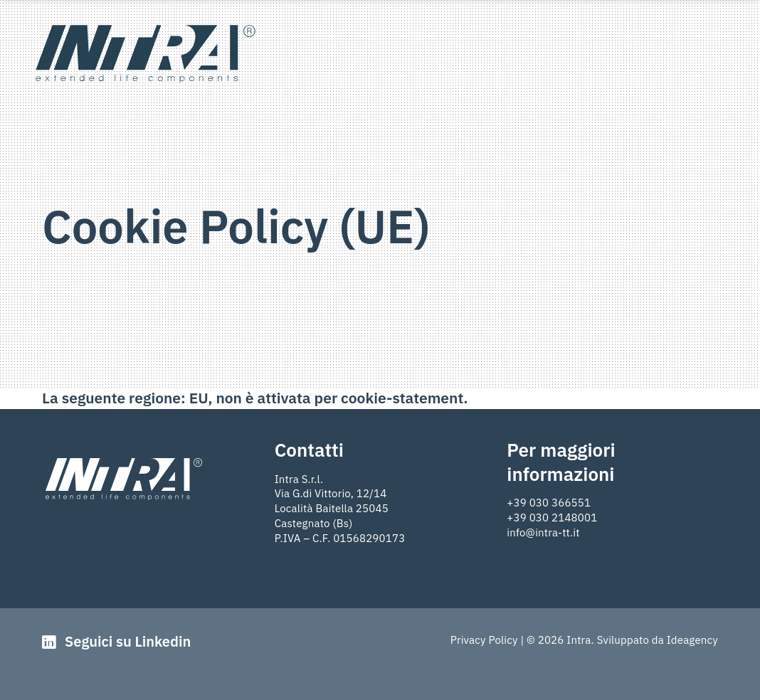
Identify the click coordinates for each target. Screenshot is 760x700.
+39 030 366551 (549, 503)
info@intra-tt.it (543, 532)
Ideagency (692, 640)
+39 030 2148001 (552, 518)
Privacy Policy (484, 640)
